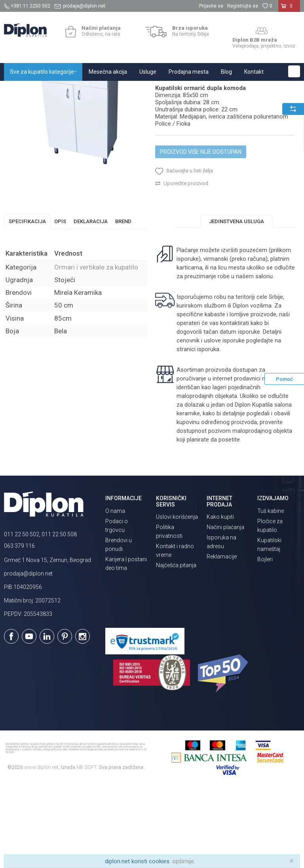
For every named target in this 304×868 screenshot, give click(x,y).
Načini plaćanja (225, 608)
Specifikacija (27, 302)
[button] (294, 71)
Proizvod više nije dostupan (201, 233)
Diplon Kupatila (21, 89)
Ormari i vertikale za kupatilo (168, 89)
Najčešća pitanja (176, 646)
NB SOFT (86, 848)
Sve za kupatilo (62, 89)
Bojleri (265, 640)
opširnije (183, 861)
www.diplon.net (41, 848)
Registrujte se (243, 6)
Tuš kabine (271, 592)
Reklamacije (222, 637)
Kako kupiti (220, 598)
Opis (60, 302)
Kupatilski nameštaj (108, 89)
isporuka (208, 430)
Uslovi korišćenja (177, 598)
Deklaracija (91, 302)
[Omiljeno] (267, 6)
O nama (115, 592)
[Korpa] (289, 9)
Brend (123, 302)
